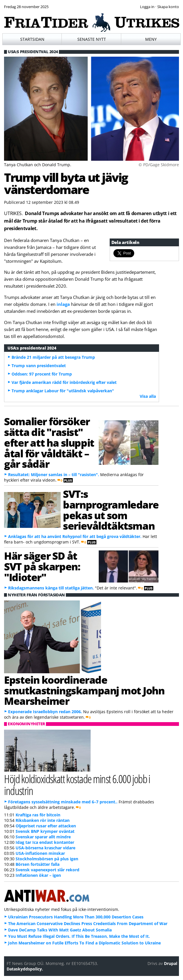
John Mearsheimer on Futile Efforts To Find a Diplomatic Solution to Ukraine (84, 943)
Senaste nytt (92, 39)
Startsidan (32, 39)
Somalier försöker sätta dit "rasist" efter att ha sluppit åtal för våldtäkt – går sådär (49, 442)
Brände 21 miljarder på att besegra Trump (53, 357)
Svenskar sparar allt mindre (43, 837)
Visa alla (148, 396)
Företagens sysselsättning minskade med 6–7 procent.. (63, 802)
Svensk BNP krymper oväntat (45, 831)
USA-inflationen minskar (40, 853)
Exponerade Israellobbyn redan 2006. (45, 712)
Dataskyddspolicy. (25, 969)
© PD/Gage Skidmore (159, 165)
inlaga (63, 304)
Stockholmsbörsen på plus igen (47, 859)
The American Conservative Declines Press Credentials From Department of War (88, 923)
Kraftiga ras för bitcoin (38, 815)
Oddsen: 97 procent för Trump (42, 374)
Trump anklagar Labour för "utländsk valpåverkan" (63, 391)
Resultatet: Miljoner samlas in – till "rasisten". (54, 475)
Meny (151, 39)
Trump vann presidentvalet (39, 366)
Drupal (171, 963)
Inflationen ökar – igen (38, 875)
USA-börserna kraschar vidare (45, 848)
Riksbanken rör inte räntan (43, 820)
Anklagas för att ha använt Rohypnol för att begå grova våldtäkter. (75, 536)
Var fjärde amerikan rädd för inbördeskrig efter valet (64, 382)
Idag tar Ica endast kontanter (45, 842)
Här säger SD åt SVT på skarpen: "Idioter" (42, 566)
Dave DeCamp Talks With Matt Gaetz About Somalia (60, 930)
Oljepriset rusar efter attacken (46, 826)
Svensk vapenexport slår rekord (47, 870)
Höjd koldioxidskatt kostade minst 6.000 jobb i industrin (77, 785)
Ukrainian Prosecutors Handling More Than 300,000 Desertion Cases (76, 917)
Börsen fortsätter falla (38, 864)
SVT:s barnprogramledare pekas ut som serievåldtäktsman (111, 510)
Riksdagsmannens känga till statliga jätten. (51, 588)
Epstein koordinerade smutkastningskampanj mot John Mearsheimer (84, 690)
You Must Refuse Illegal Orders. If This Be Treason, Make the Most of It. (79, 936)
